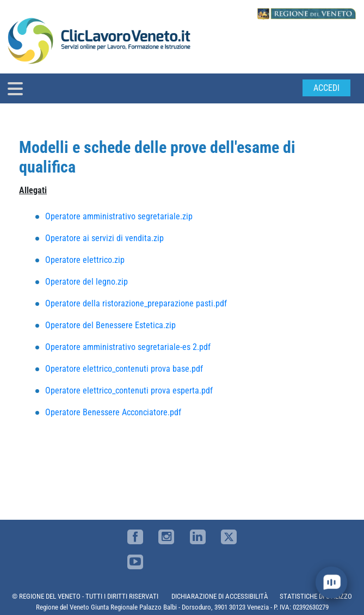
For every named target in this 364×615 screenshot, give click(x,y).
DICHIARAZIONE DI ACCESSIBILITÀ (220, 596)
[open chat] (331, 582)
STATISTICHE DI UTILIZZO (316, 596)
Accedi (326, 88)
